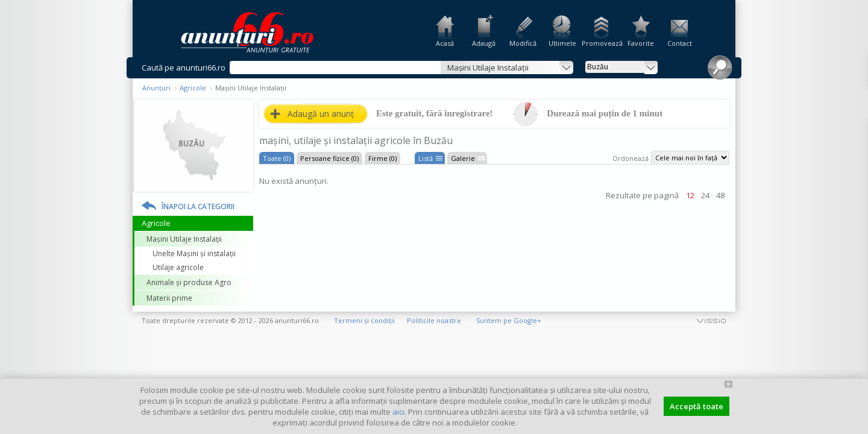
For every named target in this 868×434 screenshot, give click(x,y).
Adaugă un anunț (321, 114)
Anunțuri (156, 88)
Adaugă (484, 43)
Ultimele (562, 43)
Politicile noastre (434, 320)
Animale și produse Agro (189, 282)
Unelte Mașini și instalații (194, 253)
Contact (680, 43)
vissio (711, 320)
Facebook (860, 204)
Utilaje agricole (178, 267)
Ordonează (631, 158)
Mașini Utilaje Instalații (184, 239)
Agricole (193, 88)
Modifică (523, 43)
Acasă (445, 43)
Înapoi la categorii (198, 206)
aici (398, 412)
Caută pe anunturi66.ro (184, 68)
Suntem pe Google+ (509, 320)
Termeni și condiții (364, 320)
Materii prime (169, 298)
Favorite (641, 43)
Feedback (860, 163)
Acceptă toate (697, 406)
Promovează (601, 43)
